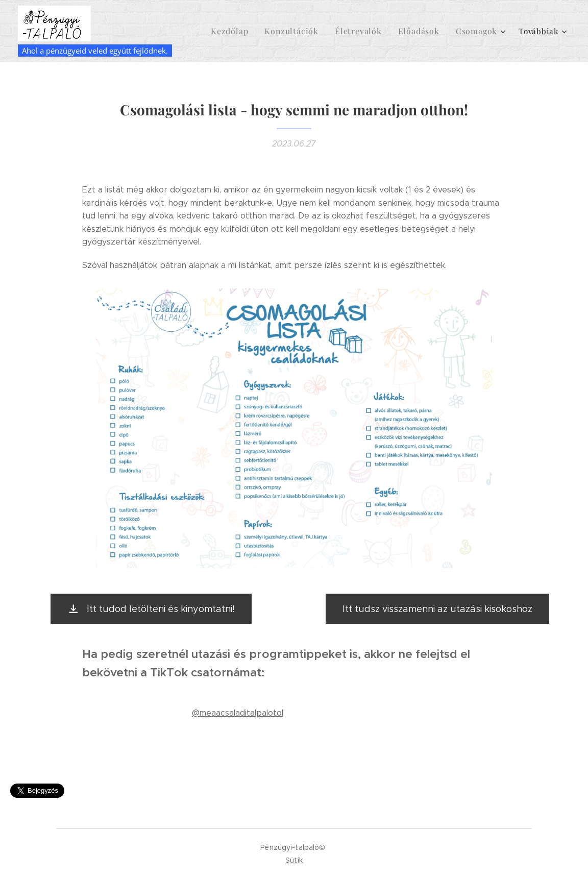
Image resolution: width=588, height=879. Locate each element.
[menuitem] (246, 31)
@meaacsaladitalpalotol (238, 713)
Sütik (294, 860)
